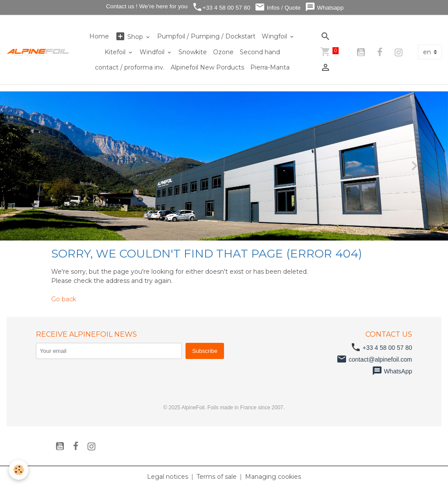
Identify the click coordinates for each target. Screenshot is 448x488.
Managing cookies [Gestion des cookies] (273, 477)
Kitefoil (116, 52)
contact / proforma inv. (130, 67)
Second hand (260, 52)
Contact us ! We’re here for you (146, 6)
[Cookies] (19, 470)
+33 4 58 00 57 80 (221, 7)
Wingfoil (275, 36)
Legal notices (168, 477)
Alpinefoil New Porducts (207, 67)
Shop (130, 37)
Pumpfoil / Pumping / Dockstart (206, 36)
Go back (64, 299)
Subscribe (205, 351)
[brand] (38, 52)
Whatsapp (324, 7)
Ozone (223, 52)
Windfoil (153, 52)
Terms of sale (217, 477)
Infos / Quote (278, 7)
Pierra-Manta (270, 67)
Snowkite (193, 52)
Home (99, 36)
